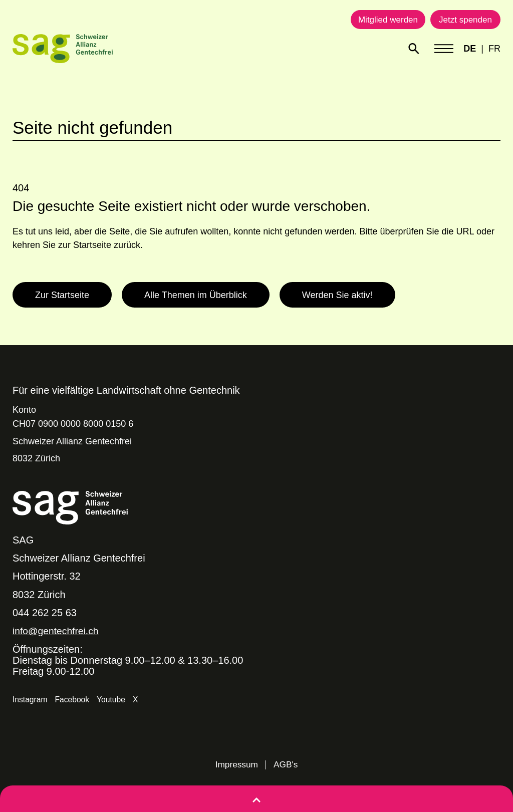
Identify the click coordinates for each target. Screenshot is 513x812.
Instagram (30, 700)
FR (494, 49)
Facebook (73, 700)
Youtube (113, 700)
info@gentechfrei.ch (57, 631)
